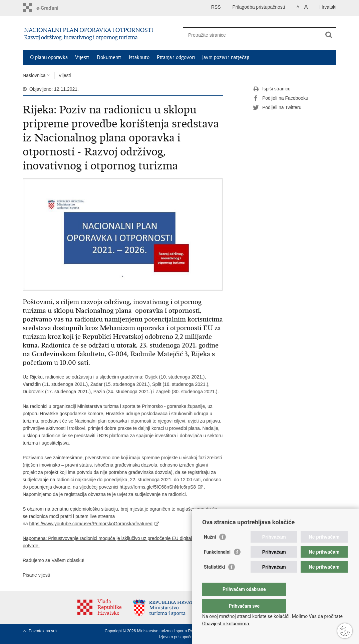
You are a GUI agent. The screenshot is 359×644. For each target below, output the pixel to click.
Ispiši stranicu (272, 89)
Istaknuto (139, 57)
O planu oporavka (49, 57)
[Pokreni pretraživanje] (329, 35)
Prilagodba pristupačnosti (259, 7)
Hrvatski (328, 7)
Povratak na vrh (43, 631)
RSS (216, 7)
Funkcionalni (217, 565)
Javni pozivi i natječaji (226, 57)
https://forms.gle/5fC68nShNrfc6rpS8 (158, 487)
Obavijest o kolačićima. (226, 624)
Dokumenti (109, 57)
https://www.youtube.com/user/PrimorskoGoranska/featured (91, 524)
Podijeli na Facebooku (281, 98)
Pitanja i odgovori (176, 57)
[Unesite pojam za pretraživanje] (252, 35)
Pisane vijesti (36, 575)
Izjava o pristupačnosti (179, 637)
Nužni (210, 550)
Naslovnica (34, 75)
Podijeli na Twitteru (277, 108)
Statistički (214, 580)
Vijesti (82, 57)
